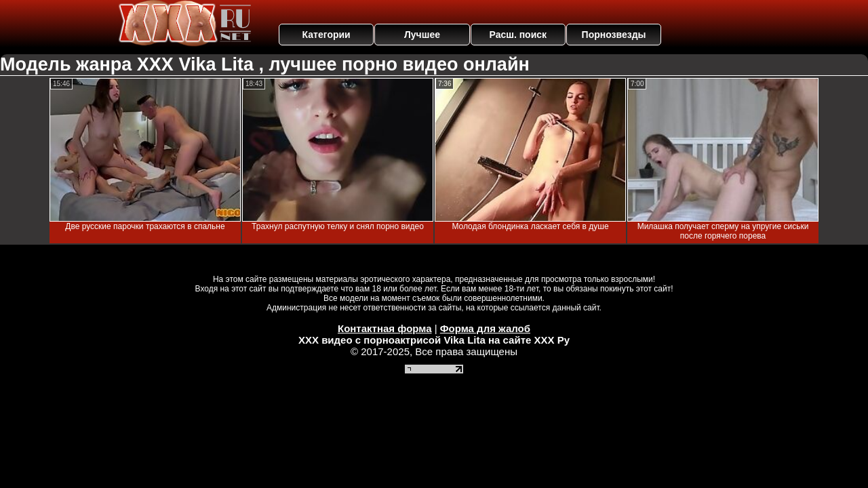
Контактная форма (385, 328)
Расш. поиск (518, 35)
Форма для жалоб (485, 328)
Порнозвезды (614, 35)
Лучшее (422, 35)
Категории (327, 35)
